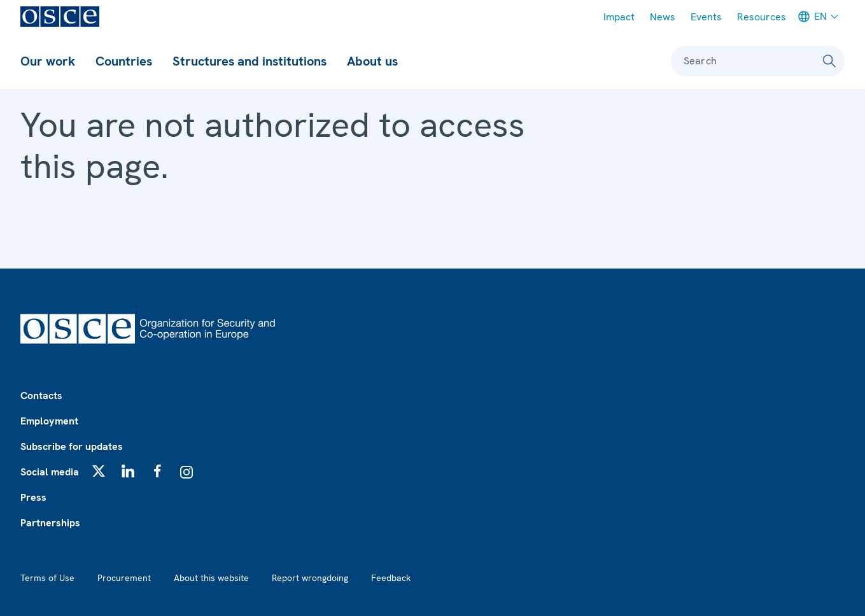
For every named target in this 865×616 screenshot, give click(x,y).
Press (33, 497)
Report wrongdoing (310, 578)
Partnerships (50, 523)
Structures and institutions (250, 61)
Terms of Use (47, 578)
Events (706, 17)
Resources (762, 17)
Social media (50, 472)
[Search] (829, 61)
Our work (48, 61)
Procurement (124, 578)
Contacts (41, 395)
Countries (124, 61)
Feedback (391, 578)
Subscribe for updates (72, 446)
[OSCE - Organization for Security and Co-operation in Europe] (60, 17)
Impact (619, 17)
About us (372, 61)
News (663, 17)
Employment (49, 421)
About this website (211, 578)
